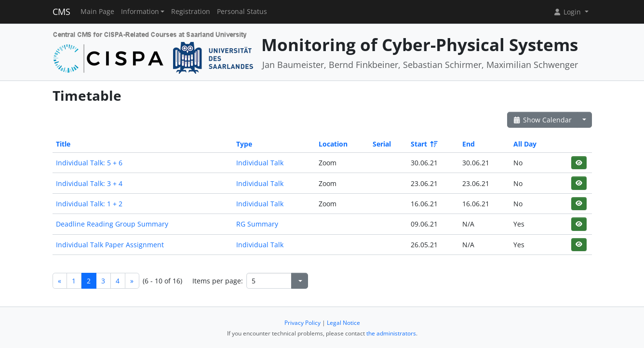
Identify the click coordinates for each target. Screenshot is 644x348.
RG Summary (257, 224)
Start (423, 144)
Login (568, 12)
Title (63, 144)
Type (244, 144)
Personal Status (242, 12)
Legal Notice (343, 323)
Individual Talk (260, 163)
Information (140, 12)
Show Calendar (543, 120)
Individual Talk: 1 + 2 (89, 204)
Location (333, 144)
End (469, 144)
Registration (191, 12)
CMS (61, 12)
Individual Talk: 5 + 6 (89, 163)
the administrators (391, 333)
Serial (382, 144)
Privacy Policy (302, 323)
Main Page (97, 12)
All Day (525, 144)
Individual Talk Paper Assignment (110, 245)
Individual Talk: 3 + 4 (89, 183)
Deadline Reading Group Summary (112, 224)
